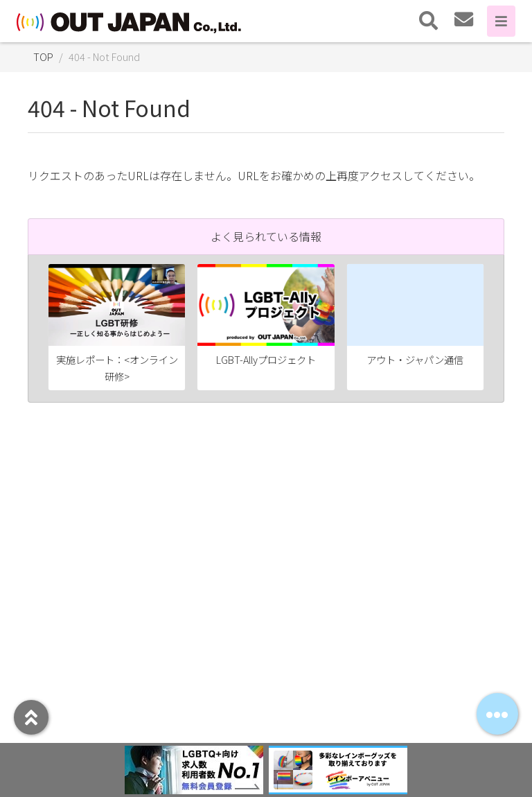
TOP (43, 56)
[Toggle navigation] (428, 21)
